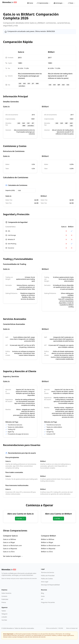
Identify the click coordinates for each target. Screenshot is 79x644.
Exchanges (59, 3)
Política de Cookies (47, 579)
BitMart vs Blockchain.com (51, 545)
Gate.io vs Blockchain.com (12, 545)
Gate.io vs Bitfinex (10, 539)
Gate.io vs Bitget (9, 542)
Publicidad (5, 599)
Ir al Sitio (20, 519)
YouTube (4, 620)
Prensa (4, 602)
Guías (43, 596)
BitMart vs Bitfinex (48, 539)
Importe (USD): (10, 190)
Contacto (4, 596)
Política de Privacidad (48, 576)
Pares (71, 3)
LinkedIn (4, 617)
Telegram (4, 614)
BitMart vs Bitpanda (48, 549)
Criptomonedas (43, 3)
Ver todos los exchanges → (13, 556)
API (42, 599)
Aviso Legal (45, 582)
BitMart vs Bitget (47, 542)
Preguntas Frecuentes (48, 602)
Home (30, 3)
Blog (42, 593)
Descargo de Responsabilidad (50, 585)
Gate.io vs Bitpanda (10, 549)
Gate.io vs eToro (9, 552)
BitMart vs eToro (47, 552)
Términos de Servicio (48, 572)
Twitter (4, 611)
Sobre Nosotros (6, 593)
